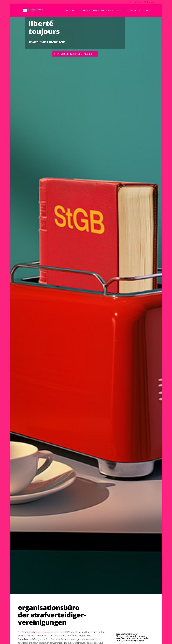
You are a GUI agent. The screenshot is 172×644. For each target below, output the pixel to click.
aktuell (70, 11)
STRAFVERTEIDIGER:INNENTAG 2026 (73, 54)
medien (120, 11)
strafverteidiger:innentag (95, 11)
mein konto (138, 2)
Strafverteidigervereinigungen (37, 632)
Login (147, 11)
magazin (135, 11)
